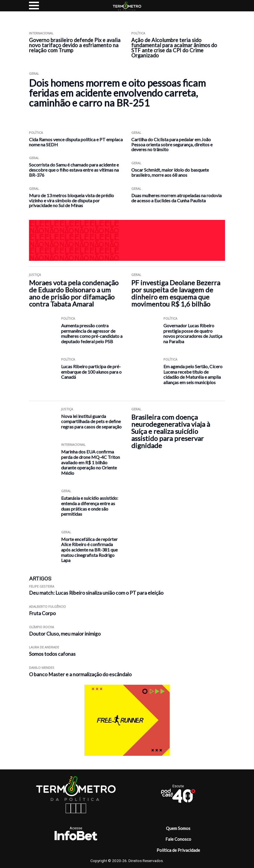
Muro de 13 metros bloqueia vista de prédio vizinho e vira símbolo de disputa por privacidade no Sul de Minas (71, 200)
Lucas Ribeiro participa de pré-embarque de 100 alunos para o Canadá (91, 372)
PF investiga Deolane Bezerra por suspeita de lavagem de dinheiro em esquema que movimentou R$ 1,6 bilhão (176, 293)
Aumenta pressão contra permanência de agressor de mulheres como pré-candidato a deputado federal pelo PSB (92, 333)
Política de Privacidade (178, 850)
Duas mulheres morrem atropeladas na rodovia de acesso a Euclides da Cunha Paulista (176, 198)
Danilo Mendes (42, 668)
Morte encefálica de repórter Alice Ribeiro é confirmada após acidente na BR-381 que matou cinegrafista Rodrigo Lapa (89, 550)
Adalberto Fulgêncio (47, 606)
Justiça (35, 275)
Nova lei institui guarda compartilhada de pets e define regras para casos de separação (91, 421)
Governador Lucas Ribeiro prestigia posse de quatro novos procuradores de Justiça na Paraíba (193, 333)
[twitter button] (78, 808)
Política (138, 33)
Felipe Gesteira (42, 586)
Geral (34, 73)
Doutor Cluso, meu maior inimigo (65, 634)
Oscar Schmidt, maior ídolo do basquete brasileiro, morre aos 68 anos (170, 172)
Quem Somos (178, 828)
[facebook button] (68, 808)
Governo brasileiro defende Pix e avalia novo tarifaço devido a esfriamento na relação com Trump (75, 45)
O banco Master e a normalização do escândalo (80, 674)
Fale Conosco (178, 839)
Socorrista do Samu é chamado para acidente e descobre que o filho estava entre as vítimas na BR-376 (74, 170)
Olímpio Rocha (41, 627)
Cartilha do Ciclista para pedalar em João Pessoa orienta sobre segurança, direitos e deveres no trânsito (172, 144)
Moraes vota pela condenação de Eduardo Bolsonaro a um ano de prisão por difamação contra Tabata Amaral (74, 293)
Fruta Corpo (42, 613)
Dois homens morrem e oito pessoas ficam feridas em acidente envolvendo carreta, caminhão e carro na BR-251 (117, 93)
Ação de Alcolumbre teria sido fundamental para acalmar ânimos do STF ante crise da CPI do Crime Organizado (174, 48)
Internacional (41, 33)
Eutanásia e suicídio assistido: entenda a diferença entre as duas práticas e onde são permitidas (90, 506)
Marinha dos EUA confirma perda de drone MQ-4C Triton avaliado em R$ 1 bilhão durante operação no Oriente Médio (90, 462)
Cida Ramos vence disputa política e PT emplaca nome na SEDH (76, 142)
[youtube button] (84, 808)
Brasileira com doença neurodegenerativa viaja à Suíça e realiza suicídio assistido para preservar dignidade (171, 431)
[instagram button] (73, 808)
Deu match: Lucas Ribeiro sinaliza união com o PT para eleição (96, 593)
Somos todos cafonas (52, 654)
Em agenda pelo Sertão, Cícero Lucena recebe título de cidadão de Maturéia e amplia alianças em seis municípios (193, 374)
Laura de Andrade (44, 647)
